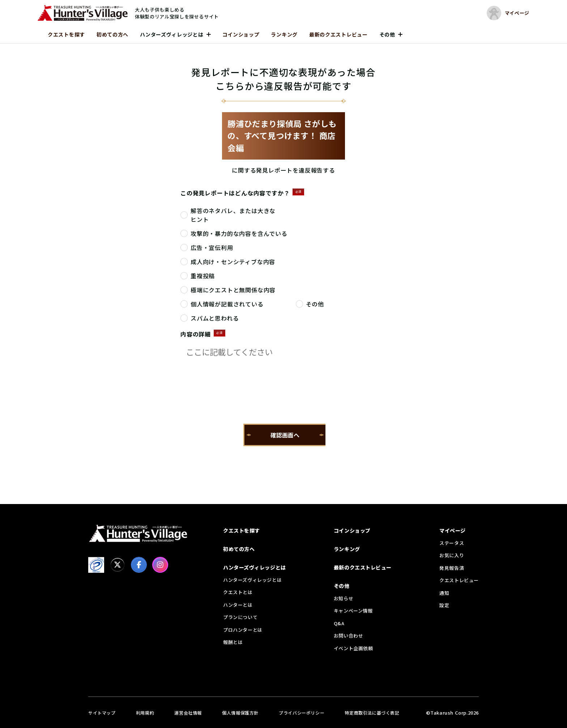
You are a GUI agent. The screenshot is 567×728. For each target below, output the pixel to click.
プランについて (240, 617)
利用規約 (145, 713)
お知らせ (344, 598)
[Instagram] (160, 565)
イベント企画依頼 (353, 648)
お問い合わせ (349, 636)
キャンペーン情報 (353, 611)
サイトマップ (102, 713)
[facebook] (139, 565)
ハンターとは (238, 605)
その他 (387, 34)
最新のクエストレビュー (338, 34)
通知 (444, 593)
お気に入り (452, 555)
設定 (444, 605)
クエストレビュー (459, 580)
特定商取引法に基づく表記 (372, 713)
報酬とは (233, 642)
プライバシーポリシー (302, 713)
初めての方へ (112, 34)
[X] (118, 565)
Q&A (339, 623)
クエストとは (238, 592)
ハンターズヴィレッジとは (172, 34)
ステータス (452, 543)
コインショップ (241, 34)
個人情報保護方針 (240, 713)
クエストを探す (66, 34)
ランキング (284, 34)
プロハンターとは (243, 630)
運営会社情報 (188, 713)
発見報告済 (452, 568)
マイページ (453, 530)
